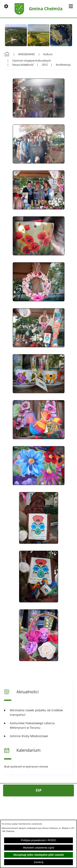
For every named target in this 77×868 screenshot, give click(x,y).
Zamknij (38, 862)
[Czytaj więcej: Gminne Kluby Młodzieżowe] (38, 736)
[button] (6, 6)
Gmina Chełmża (46, 9)
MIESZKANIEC (27, 54)
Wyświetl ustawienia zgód (39, 848)
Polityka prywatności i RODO (38, 840)
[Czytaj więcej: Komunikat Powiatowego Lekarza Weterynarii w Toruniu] (38, 725)
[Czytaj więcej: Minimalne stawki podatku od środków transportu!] (38, 712)
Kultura (48, 54)
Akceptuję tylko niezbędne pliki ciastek (38, 855)
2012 (45, 65)
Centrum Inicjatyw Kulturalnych (32, 61)
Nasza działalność (23, 65)
